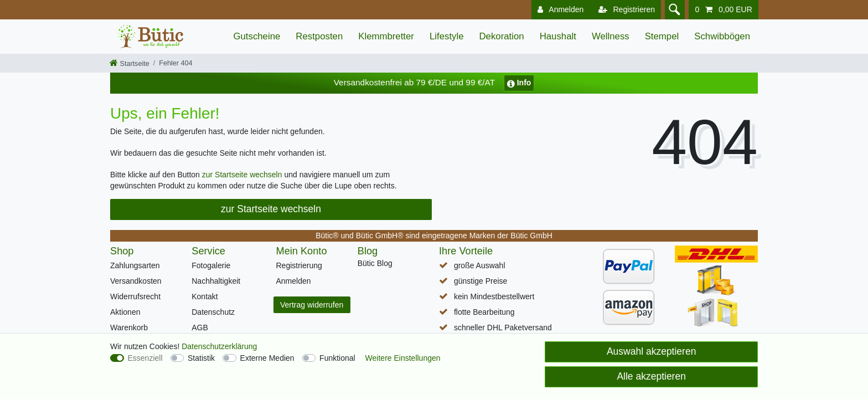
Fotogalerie (211, 265)
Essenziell (145, 358)
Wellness (611, 36)
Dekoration (502, 36)
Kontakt (205, 296)
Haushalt (558, 36)
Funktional (337, 358)
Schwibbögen (722, 36)
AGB (200, 328)
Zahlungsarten (135, 265)
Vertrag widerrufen (312, 305)
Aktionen (125, 312)
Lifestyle (447, 36)
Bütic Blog (375, 263)
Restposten (319, 36)
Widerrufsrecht (135, 296)
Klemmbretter (386, 36)
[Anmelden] (559, 10)
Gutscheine (257, 36)
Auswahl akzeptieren (651, 351)
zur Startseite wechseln (242, 175)
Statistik (201, 358)
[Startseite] (130, 64)
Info (519, 83)
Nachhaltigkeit (216, 281)
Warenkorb (129, 328)
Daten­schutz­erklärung (219, 346)
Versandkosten (136, 281)
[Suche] (674, 10)
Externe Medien (267, 358)
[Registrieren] (625, 10)
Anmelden (294, 281)
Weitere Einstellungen (403, 358)
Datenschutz (213, 312)
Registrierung (299, 265)
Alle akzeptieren (651, 376)
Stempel (662, 36)
